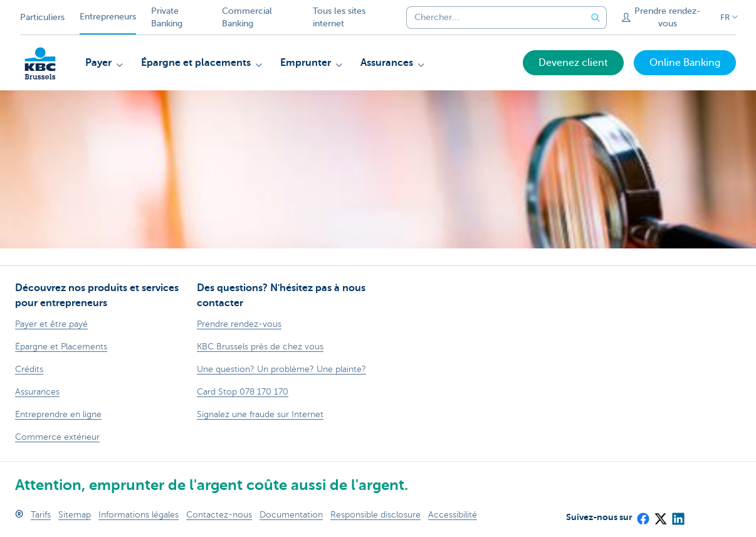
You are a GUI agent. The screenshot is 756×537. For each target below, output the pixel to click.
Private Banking (167, 17)
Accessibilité (453, 515)
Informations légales (139, 515)
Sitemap (75, 515)
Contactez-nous (219, 515)
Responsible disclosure (375, 515)
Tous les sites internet (339, 17)
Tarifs (41, 515)
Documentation (291, 515)
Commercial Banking (247, 17)
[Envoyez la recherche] (596, 18)
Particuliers (42, 17)
